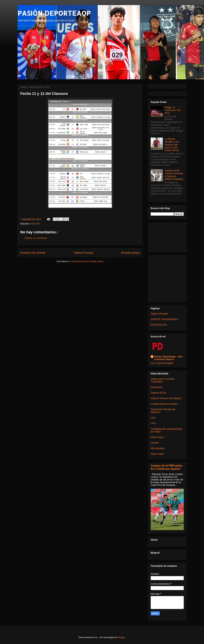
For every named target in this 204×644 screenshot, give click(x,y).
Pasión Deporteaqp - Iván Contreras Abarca (168, 358)
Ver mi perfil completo (162, 363)
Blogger (121, 637)
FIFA (153, 423)
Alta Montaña (158, 448)
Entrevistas (157, 387)
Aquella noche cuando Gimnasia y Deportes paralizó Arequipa (174, 175)
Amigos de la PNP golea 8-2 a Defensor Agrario (166, 467)
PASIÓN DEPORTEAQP (54, 13)
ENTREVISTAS (159, 325)
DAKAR (155, 443)
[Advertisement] (167, 237)
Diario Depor (157, 437)
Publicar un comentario (36, 238)
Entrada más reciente (33, 253)
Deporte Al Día (158, 393)
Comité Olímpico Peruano (164, 404)
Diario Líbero (157, 454)
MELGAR (35, 224)
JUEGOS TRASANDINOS (164, 319)
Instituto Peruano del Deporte (166, 398)
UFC (153, 418)
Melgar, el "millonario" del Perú (172, 110)
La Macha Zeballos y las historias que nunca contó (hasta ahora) (172, 145)
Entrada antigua (131, 253)
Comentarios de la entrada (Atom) (87, 261)
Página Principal (83, 253)
